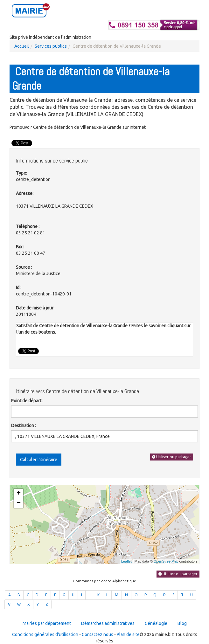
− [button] (19, 503)
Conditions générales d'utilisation (45, 634)
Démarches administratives (108, 623)
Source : (24, 267)
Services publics (51, 46)
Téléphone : (28, 226)
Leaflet (126, 561)
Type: (21, 173)
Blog (182, 623)
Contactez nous (98, 634)
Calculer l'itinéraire (39, 460)
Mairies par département (47, 623)
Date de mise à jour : (36, 308)
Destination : (24, 426)
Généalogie (156, 623)
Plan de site (128, 634)
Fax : (20, 247)
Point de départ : (27, 401)
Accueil (22, 46)
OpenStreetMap (166, 561)
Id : (19, 287)
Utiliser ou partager (172, 457)
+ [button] (19, 494)
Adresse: (25, 193)
